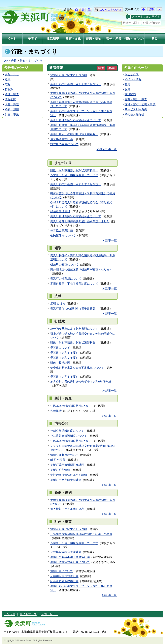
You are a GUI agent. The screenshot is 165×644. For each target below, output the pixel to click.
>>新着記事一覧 (107, 149)
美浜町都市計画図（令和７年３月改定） (76, 84)
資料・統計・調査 (136, 99)
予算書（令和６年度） (64, 377)
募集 (127, 84)
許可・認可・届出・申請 (140, 104)
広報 (8, 84)
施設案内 (130, 94)
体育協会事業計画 (62, 139)
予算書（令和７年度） (64, 358)
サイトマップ (28, 614)
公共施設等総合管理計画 (66, 552)
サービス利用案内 (136, 109)
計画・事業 (12, 114)
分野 (14, 61)
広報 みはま (58, 303)
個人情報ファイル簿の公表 (67, 509)
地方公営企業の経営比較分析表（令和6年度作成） (82, 382)
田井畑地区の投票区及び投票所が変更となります (81, 269)
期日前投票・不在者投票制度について (74, 284)
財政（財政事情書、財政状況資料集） (74, 170)
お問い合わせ (151, 23)
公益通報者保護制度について (69, 436)
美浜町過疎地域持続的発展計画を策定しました (80, 221)
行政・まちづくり (31, 61)
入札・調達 (12, 104)
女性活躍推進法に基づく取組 (69, 475)
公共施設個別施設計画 (64, 576)
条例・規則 (12, 109)
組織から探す (131, 23)
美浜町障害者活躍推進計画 (67, 465)
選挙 (8, 79)
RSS (101, 68)
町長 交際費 (58, 460)
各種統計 (56, 411)
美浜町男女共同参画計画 (66, 480)
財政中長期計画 (60, 363)
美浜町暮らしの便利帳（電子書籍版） (74, 134)
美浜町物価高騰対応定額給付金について (76, 120)
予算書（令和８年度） (64, 353)
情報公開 (10, 99)
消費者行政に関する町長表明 (69, 75)
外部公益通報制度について (67, 431)
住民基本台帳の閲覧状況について (71, 406)
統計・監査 (12, 94)
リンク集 (10, 614)
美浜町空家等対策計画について (70, 562)
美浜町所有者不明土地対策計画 (70, 557)
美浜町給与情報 (60, 470)
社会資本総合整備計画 (64, 581)
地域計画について (62, 571)
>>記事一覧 (109, 240)
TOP (5, 61)
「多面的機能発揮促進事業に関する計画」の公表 (81, 534)
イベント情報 (133, 79)
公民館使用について (63, 235)
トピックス (132, 74)
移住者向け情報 (60, 211)
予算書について (60, 348)
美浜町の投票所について (66, 279)
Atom (112, 68)
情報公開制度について (64, 455)
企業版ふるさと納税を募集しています (74, 175)
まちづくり (12, 74)
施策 (127, 89)
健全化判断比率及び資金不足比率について (77, 368)
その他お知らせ (134, 114)
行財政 (9, 89)
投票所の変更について (64, 144)
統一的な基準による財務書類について (74, 329)
